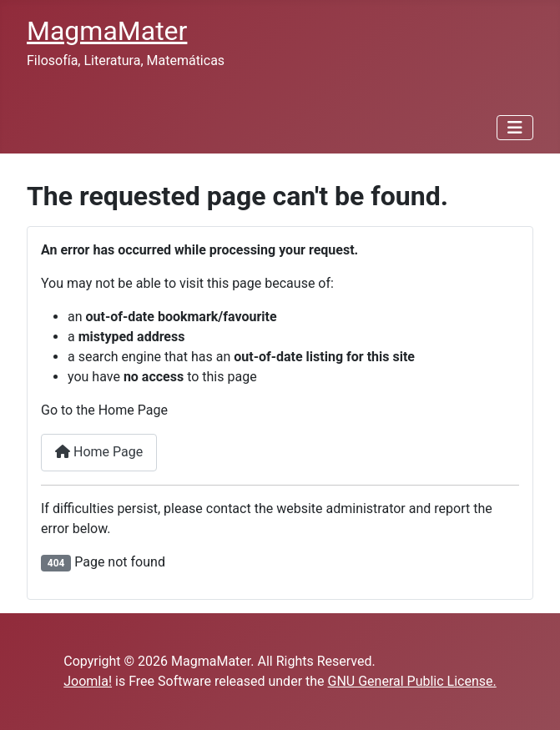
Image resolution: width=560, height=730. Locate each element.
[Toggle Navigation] (515, 128)
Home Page (99, 452)
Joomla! (88, 681)
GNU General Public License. (412, 681)
